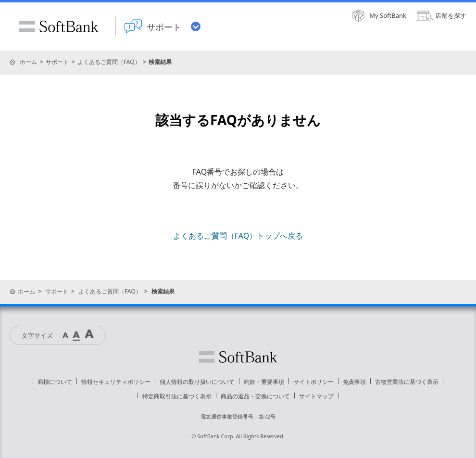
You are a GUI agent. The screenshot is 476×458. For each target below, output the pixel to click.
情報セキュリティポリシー (116, 382)
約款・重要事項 (264, 382)
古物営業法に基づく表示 (407, 382)
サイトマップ (316, 396)
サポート (57, 62)
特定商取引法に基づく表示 (177, 396)
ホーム (28, 62)
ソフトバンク (238, 357)
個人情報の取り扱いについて (197, 382)
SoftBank (59, 26)
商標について (55, 382)
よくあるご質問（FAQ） (109, 62)
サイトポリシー (313, 382)
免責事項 (354, 382)
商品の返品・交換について (255, 396)
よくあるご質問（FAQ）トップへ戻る (238, 236)
